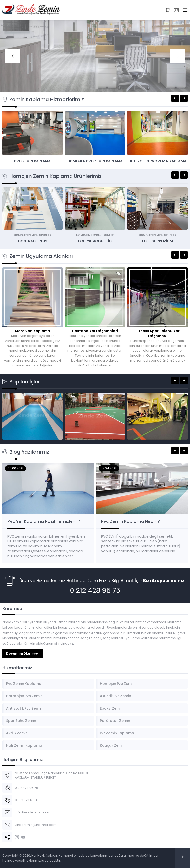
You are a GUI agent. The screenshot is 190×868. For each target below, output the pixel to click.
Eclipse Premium (157, 241)
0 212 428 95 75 (95, 590)
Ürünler (45, 235)
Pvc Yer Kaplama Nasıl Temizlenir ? (45, 521)
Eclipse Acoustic (95, 241)
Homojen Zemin (25, 235)
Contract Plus (33, 241)
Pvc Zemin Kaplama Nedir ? (131, 521)
